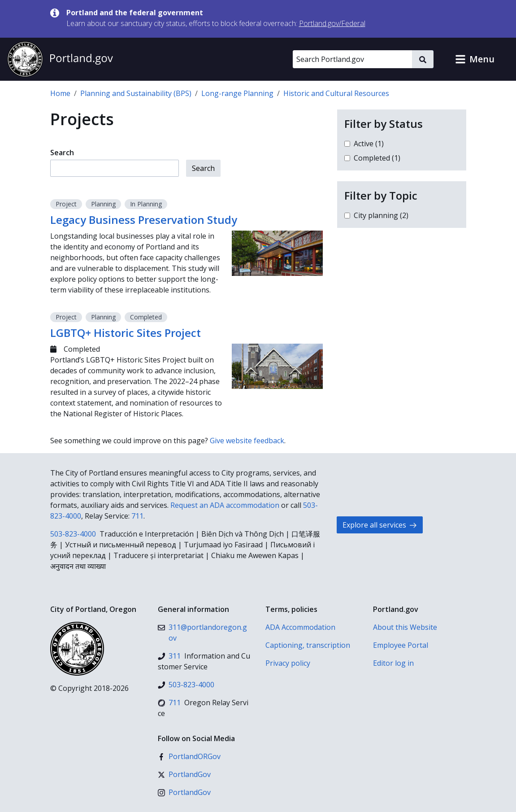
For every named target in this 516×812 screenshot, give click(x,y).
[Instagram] (184, 792)
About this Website (405, 627)
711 (137, 516)
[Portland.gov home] (60, 59)
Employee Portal (401, 645)
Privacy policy (288, 663)
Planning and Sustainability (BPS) (136, 93)
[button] (475, 59)
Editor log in (393, 663)
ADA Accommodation (300, 627)
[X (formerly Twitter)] (184, 774)
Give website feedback (247, 441)
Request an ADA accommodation (225, 505)
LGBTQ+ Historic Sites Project (126, 333)
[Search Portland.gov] (352, 59)
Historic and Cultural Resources (336, 93)
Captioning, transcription (308, 645)
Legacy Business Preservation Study (144, 220)
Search (62, 153)
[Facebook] (189, 756)
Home (60, 93)
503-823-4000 (73, 534)
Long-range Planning (237, 93)
